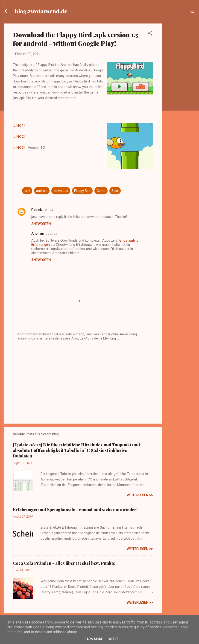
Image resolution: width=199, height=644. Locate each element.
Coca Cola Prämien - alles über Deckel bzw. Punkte (64, 563)
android (42, 191)
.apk (27, 191)
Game (101, 191)
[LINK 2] (19, 137)
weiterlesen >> (140, 495)
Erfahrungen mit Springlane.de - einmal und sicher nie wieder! (75, 509)
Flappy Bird (82, 191)
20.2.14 (48, 210)
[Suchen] (193, 13)
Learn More (93, 639)
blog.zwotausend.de (41, 11)
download (61, 191)
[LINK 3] (19, 148)
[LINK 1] (19, 126)
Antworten (41, 224)
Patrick (37, 210)
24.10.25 (51, 234)
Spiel (115, 191)
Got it (113, 639)
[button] (150, 34)
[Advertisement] (181, 93)
